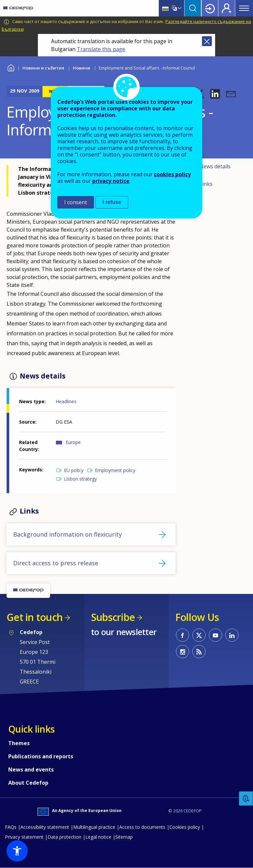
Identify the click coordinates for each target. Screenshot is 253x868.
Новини (82, 68)
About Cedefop (28, 783)
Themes (19, 743)
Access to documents (142, 827)
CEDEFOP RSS (199, 652)
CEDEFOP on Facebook (183, 635)
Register (227, 8)
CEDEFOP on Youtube (215, 635)
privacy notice (111, 181)
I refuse (112, 202)
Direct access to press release (56, 563)
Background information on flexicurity (68, 534)
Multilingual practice (94, 827)
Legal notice (98, 837)
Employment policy (115, 470)
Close (207, 41)
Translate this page (101, 49)
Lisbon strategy (80, 479)
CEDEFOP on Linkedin (232, 635)
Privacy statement (24, 837)
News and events (31, 770)
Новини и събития (43, 68)
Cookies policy (185, 827)
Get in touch (35, 617)
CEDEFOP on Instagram (183, 652)
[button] (215, 94)
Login (210, 8)
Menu (244, 8)
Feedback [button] (246, 799)
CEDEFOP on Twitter (199, 635)
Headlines (66, 401)
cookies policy (172, 174)
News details (215, 166)
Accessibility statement (45, 827)
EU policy (74, 470)
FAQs (11, 827)
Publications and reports (41, 756)
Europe (73, 442)
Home (11, 67)
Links (206, 184)
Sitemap (124, 837)
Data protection (64, 837)
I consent (76, 202)
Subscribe (113, 617)
